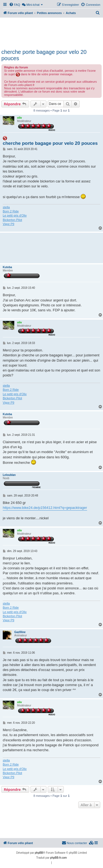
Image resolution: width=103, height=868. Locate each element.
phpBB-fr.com (59, 858)
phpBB (39, 853)
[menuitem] (15, 5)
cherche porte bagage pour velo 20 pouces (44, 55)
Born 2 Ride (11, 211)
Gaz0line (20, 632)
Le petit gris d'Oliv (15, 215)
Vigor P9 (9, 224)
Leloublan (9, 475)
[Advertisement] (51, 32)
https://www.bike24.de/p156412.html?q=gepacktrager (45, 508)
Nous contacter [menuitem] (74, 843)
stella (6, 207)
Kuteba (7, 267)
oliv (19, 118)
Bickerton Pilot (12, 220)
